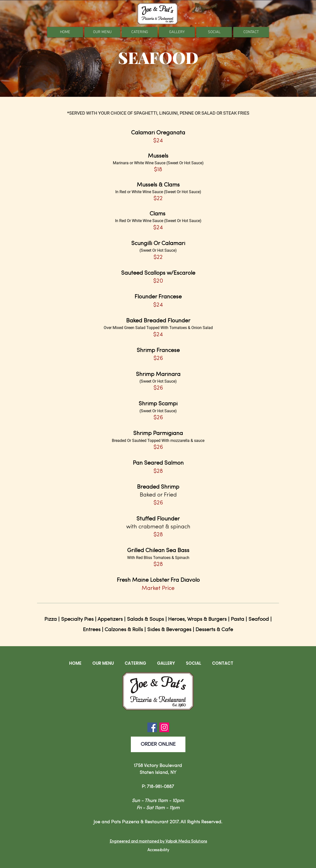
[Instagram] (164, 727)
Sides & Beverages (169, 630)
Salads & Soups (145, 619)
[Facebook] (152, 727)
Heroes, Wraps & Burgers (197, 619)
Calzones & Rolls (124, 630)
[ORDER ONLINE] (158, 744)
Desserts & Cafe (214, 630)
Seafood (259, 619)
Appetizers (110, 619)
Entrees (92, 630)
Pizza (51, 619)
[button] (102, 32)
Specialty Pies (77, 619)
